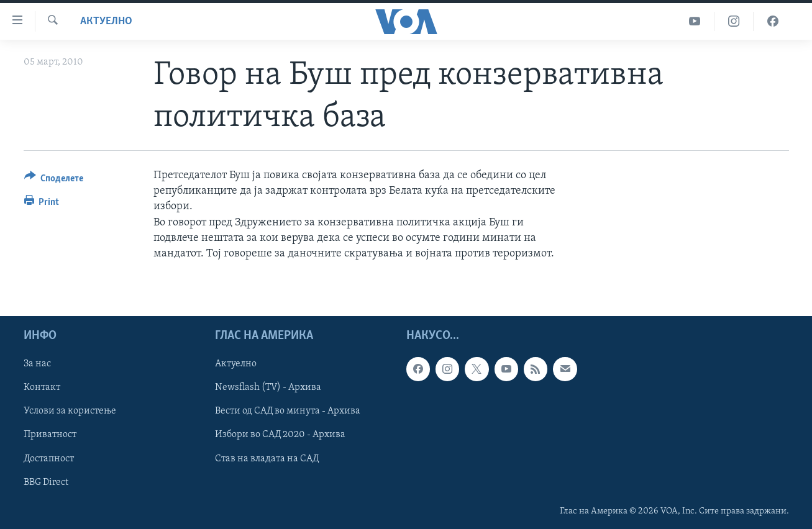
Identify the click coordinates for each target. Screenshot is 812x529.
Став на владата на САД (267, 459)
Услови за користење (70, 412)
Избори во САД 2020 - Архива (280, 435)
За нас (37, 364)
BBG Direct (46, 482)
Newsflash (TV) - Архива (268, 388)
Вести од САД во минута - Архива (288, 412)
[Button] (54, 180)
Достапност (49, 459)
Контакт (42, 388)
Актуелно (106, 21)
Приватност (50, 435)
